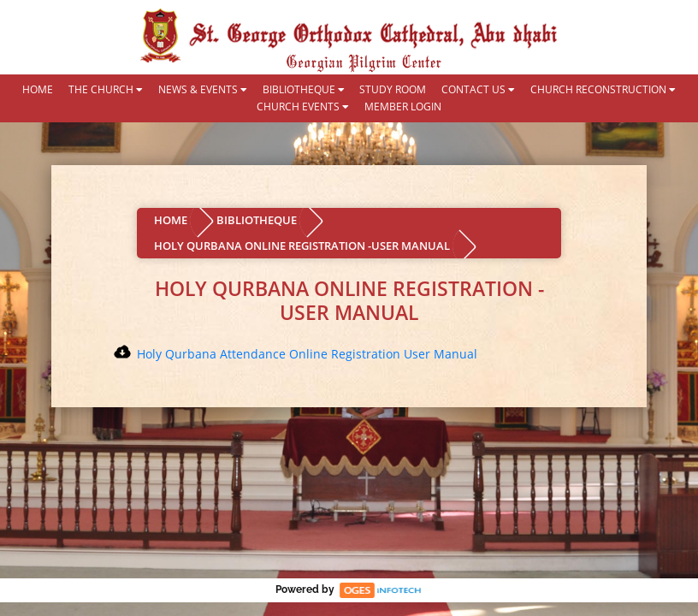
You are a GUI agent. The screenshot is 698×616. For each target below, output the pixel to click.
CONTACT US (478, 90)
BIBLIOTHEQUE (304, 90)
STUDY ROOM (393, 90)
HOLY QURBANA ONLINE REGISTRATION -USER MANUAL (302, 246)
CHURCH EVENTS (303, 107)
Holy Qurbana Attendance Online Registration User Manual (307, 354)
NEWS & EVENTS (203, 90)
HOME (38, 90)
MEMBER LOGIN (403, 107)
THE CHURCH (106, 90)
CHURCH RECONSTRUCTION (603, 90)
